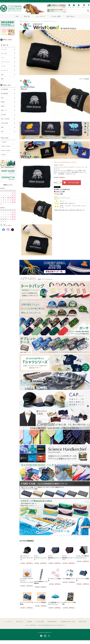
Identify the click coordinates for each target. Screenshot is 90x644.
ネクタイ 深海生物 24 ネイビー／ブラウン (69, 558)
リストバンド (34, 21)
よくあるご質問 (56, 16)
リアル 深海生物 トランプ (69, 579)
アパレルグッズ (26, 21)
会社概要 (29, 622)
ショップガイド (40, 16)
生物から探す (7, 85)
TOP (17, 16)
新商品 (8, 40)
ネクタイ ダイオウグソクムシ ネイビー (40, 558)
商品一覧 (27, 16)
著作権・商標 (83, 622)
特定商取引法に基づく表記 (68, 622)
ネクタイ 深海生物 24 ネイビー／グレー (55, 558)
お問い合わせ (70, 16)
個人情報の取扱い (52, 622)
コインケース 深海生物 (40, 602)
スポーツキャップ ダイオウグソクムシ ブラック (26, 558)
